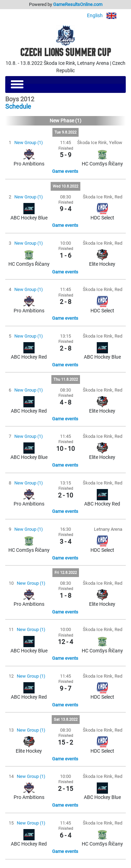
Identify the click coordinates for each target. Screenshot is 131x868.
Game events (65, 171)
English (106, 16)
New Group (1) (29, 143)
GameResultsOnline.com (78, 4)
